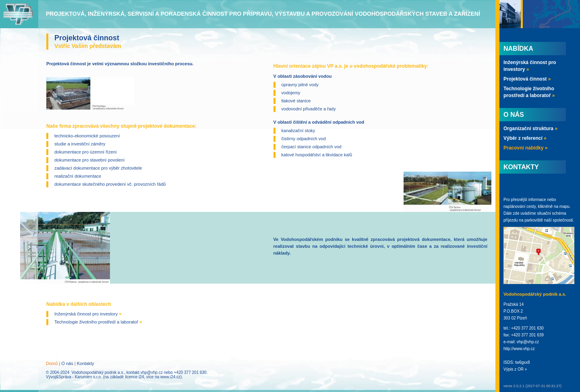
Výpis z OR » (515, 369)
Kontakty (86, 363)
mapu (564, 206)
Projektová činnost (527, 79)
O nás (67, 363)
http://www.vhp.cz (519, 349)
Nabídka (518, 49)
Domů (52, 363)
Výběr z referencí (525, 138)
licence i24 (134, 377)
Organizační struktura (530, 129)
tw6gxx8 (523, 362)
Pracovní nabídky (525, 148)
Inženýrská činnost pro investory (88, 314)
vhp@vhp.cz (152, 372)
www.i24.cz (170, 377)
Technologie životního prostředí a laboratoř (98, 322)
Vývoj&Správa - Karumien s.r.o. (74, 377)
